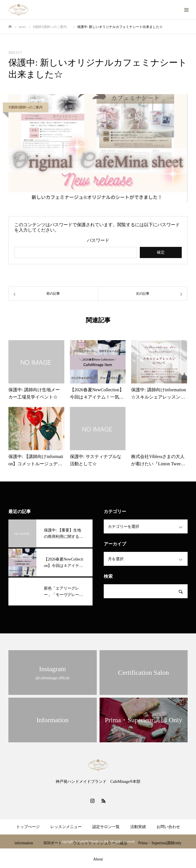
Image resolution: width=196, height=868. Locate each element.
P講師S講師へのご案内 (27, 107)
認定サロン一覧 (106, 827)
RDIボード (53, 843)
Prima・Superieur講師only (160, 843)
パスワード (98, 240)
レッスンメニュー (66, 827)
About (98, 859)
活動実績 (138, 827)
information (24, 843)
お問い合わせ (168, 827)
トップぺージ (28, 827)
